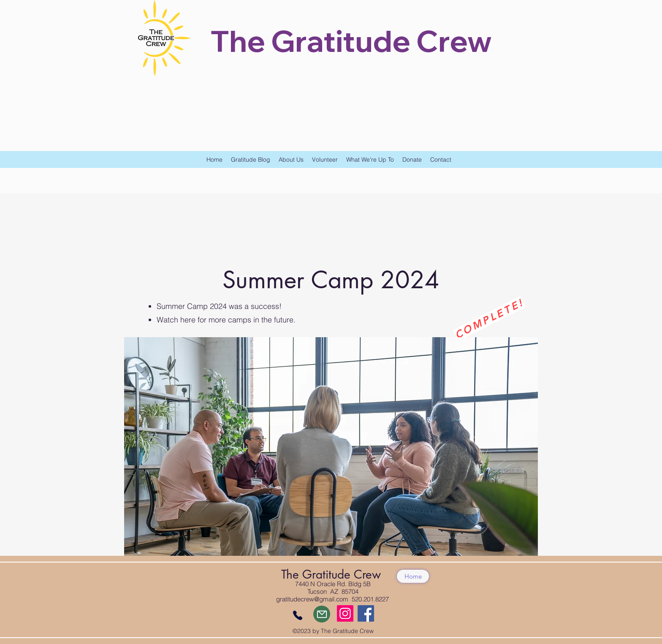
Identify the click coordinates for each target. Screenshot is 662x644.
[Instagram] (345, 613)
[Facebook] (366, 613)
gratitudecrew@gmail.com (312, 599)
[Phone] (297, 615)
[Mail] (322, 614)
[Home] (413, 576)
